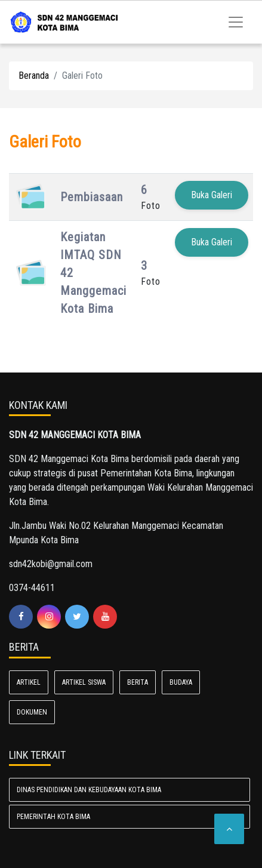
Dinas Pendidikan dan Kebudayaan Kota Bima (89, 790)
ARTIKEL (29, 682)
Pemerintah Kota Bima (53, 817)
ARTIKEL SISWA (84, 682)
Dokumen (32, 712)
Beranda (34, 76)
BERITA (138, 682)
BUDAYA (181, 682)
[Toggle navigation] (236, 22)
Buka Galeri (212, 195)
